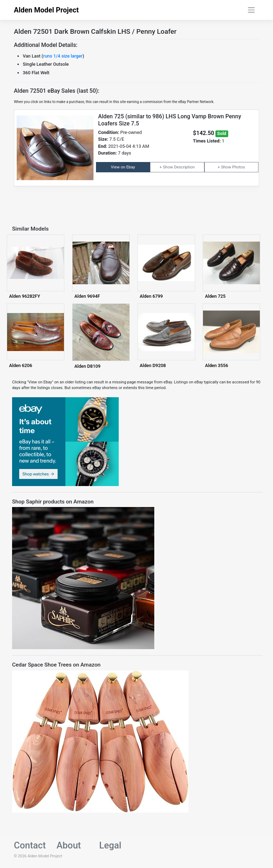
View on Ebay (123, 167)
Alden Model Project (46, 10)
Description (184, 167)
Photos (239, 167)
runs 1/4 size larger (63, 56)
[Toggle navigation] (251, 10)
